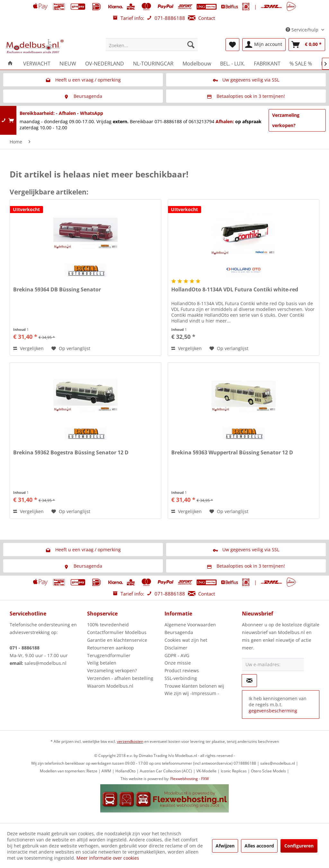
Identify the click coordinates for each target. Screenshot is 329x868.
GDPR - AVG (177, 655)
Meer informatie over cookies (108, 858)
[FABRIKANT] (267, 64)
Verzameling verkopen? (286, 120)
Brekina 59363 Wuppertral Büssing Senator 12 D (232, 453)
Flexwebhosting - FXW (190, 779)
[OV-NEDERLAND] (105, 64)
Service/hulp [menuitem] (303, 30)
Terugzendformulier (109, 655)
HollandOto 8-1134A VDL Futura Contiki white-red (235, 290)
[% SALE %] (301, 64)
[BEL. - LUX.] (232, 64)
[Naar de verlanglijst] (71, 348)
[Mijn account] (264, 45)
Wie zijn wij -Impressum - (192, 693)
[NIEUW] (68, 64)
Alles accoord (259, 846)
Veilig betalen (102, 663)
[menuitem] (152, 45)
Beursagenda (179, 632)
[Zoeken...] (152, 45)
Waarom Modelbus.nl (110, 686)
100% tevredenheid (108, 625)
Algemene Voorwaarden (190, 625)
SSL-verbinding (181, 678)
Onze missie (178, 663)
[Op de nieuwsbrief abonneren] (249, 681)
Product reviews (182, 670)
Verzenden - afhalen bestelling (120, 678)
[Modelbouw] (197, 64)
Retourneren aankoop (111, 648)
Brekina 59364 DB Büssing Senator (57, 290)
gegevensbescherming (273, 711)
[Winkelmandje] (307, 45)
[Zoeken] (191, 45)
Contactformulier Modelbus (117, 632)
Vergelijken (28, 348)
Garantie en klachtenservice (117, 640)
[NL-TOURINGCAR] (153, 64)
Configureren (299, 846)
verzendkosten (130, 741)
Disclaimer (176, 648)
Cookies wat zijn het (186, 640)
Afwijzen (225, 846)
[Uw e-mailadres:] (273, 665)
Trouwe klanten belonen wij (194, 686)
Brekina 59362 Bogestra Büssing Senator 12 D (71, 453)
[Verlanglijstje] (232, 45)
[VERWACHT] (37, 64)
